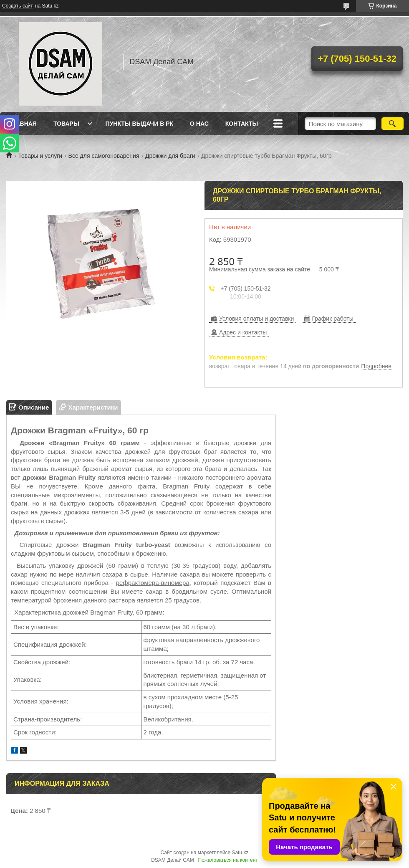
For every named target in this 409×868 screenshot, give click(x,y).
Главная (23, 124)
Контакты (242, 124)
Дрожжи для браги (170, 156)
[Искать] (393, 124)
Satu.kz (240, 853)
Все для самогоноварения (104, 156)
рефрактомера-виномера (153, 583)
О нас (199, 124)
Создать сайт (18, 6)
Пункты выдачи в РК (139, 124)
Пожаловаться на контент (228, 860)
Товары (66, 124)
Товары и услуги (40, 156)
